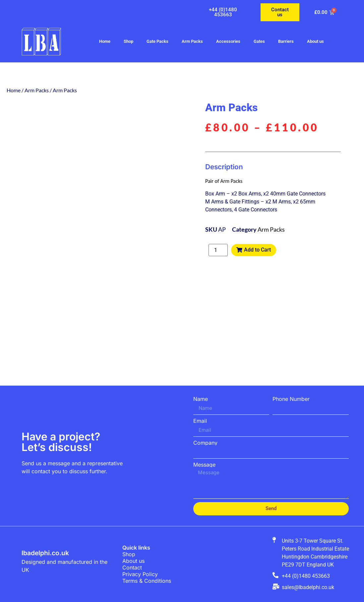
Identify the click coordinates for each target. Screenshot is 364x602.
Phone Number (291, 399)
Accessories (228, 41)
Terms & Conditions (147, 581)
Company (205, 443)
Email (200, 421)
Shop (128, 41)
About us (315, 41)
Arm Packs (192, 41)
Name (201, 399)
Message (204, 465)
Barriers (286, 41)
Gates (259, 41)
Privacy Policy (140, 574)
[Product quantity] (218, 250)
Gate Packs (157, 41)
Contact (132, 567)
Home (105, 41)
